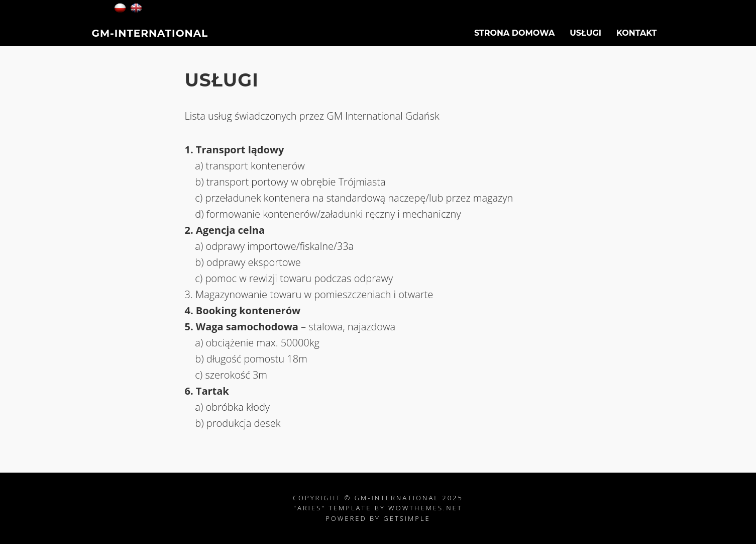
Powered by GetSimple (378, 518)
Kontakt (637, 38)
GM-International (150, 38)
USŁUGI (585, 38)
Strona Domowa (514, 38)
